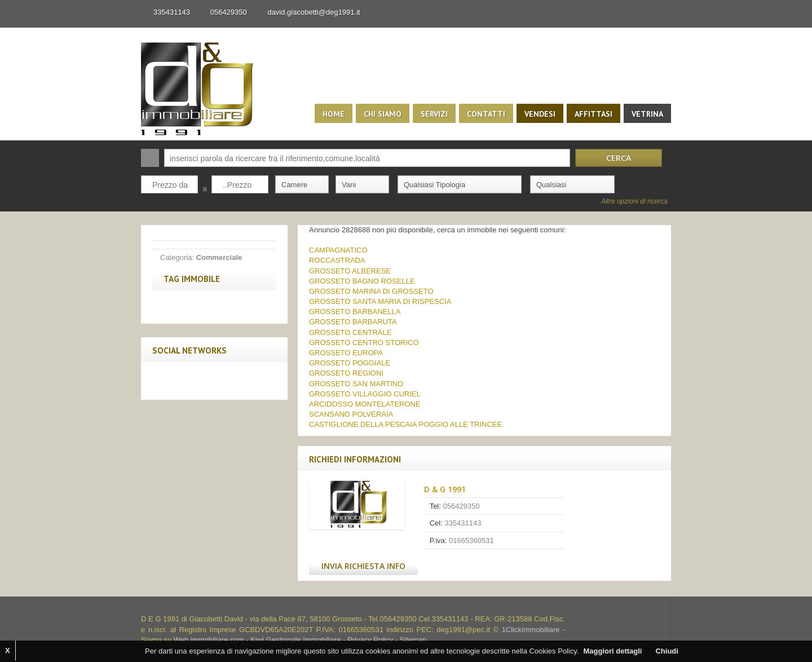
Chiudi (667, 651)
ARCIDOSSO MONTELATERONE (365, 404)
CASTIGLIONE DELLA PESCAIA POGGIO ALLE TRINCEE (405, 424)
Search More (658, 217)
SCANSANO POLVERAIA (351, 414)
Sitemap (413, 640)
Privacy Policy (370, 640)
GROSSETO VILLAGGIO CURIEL (365, 394)
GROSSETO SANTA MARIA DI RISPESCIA (380, 301)
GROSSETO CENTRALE (350, 332)
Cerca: (150, 158)
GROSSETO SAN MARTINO (356, 384)
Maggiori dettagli (612, 651)
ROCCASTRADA (337, 260)
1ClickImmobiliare (531, 630)
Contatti (486, 114)
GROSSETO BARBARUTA (353, 322)
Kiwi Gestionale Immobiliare (295, 640)
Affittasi (593, 114)
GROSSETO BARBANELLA (355, 312)
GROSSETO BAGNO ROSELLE (362, 281)
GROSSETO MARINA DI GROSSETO (371, 291)
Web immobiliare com (209, 640)
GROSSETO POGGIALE (350, 363)
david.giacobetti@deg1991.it (314, 12)
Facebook (164, 381)
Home (334, 114)
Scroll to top (647, 619)
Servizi (434, 114)
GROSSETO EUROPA (346, 353)
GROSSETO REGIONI (346, 373)
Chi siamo (383, 114)
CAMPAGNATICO (338, 250)
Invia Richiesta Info (363, 566)
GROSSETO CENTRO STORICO (364, 343)
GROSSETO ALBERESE (350, 271)
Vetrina (647, 114)
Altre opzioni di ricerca (634, 201)
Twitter (188, 381)
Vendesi (540, 114)
